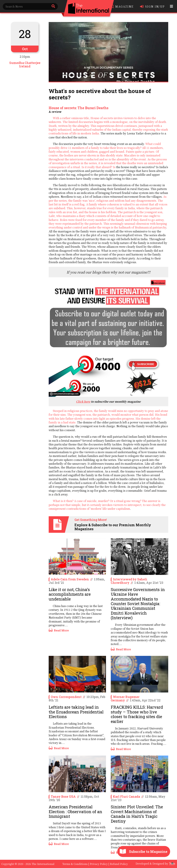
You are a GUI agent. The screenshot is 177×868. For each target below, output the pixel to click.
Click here (83, 402)
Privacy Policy (99, 864)
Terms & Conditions (75, 864)
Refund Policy (119, 864)
